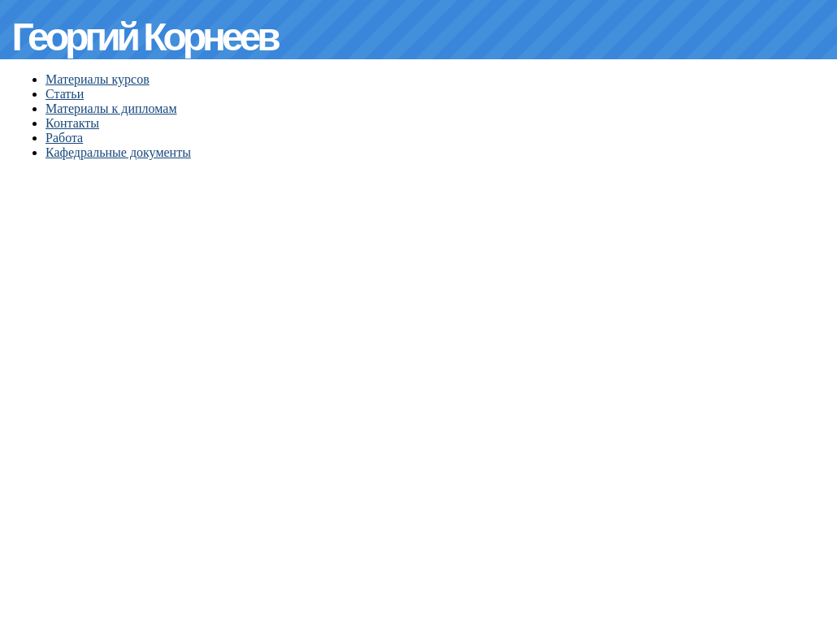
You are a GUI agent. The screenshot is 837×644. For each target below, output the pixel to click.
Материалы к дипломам (111, 108)
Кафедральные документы (118, 152)
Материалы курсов (98, 79)
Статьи (65, 94)
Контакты (72, 123)
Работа (64, 138)
